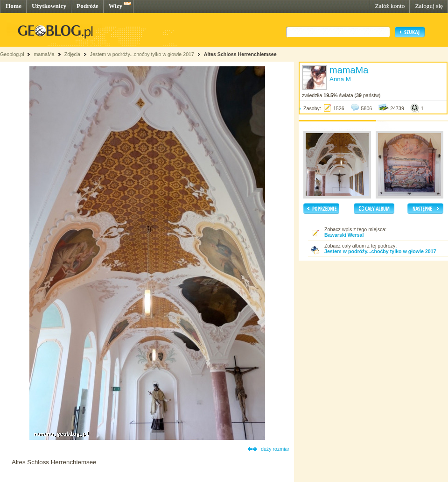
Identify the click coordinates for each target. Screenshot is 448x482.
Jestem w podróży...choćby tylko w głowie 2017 (142, 54)
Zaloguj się (429, 6)
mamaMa (44, 54)
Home (14, 6)
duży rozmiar (275, 449)
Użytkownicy (49, 6)
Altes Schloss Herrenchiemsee (240, 54)
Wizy (115, 6)
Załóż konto (390, 6)
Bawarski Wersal (344, 235)
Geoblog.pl (12, 54)
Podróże (87, 6)
